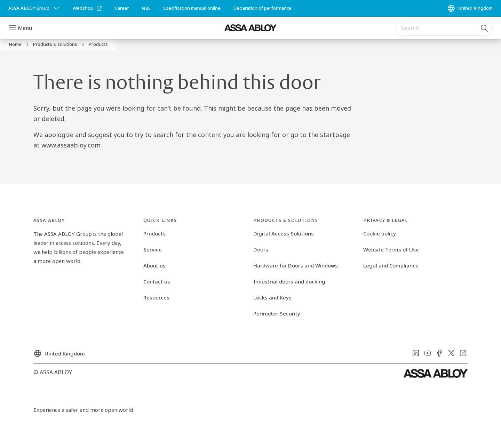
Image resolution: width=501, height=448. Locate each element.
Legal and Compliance (391, 265)
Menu (25, 28)
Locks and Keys (272, 297)
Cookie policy (380, 233)
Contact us (157, 281)
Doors (261, 249)
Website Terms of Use (391, 249)
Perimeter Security (277, 313)
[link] (88, 8)
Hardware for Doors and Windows (296, 265)
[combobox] (444, 28)
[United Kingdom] (470, 8)
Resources (156, 297)
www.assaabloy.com (71, 145)
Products (154, 233)
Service (153, 249)
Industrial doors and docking (289, 281)
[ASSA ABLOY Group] (34, 8)
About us (154, 265)
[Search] (485, 28)
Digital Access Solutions (284, 233)
